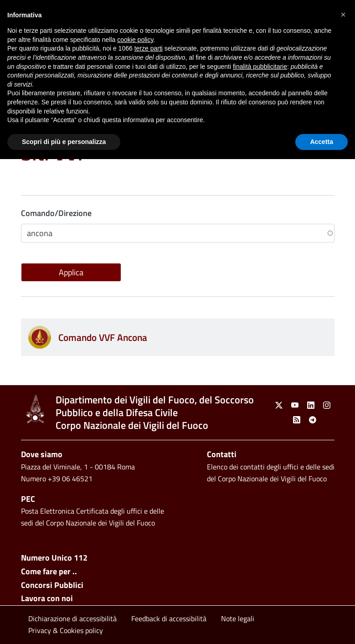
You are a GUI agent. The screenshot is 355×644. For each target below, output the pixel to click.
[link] (35, 409)
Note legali (238, 618)
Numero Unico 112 (54, 558)
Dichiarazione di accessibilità (72, 618)
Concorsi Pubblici (52, 585)
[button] (343, 15)
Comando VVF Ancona (103, 337)
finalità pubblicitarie (260, 67)
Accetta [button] (322, 142)
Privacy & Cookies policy (66, 630)
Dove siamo (42, 454)
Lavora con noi (47, 598)
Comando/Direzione (56, 213)
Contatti (222, 454)
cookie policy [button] (135, 40)
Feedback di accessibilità (169, 618)
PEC (28, 499)
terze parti (149, 48)
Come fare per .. (49, 571)
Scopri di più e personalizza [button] (64, 142)
